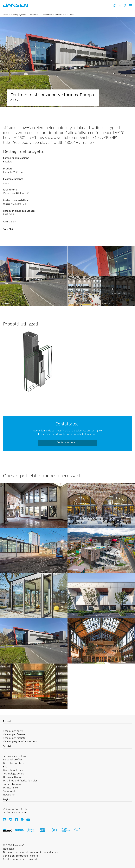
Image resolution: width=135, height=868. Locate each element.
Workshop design (13, 770)
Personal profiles (13, 760)
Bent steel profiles (14, 763)
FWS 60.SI (9, 215)
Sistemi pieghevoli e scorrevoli (21, 742)
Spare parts (10, 791)
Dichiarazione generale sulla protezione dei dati (31, 852)
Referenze (34, 15)
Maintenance (10, 788)
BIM (5, 767)
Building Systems (19, 15)
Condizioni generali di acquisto (21, 859)
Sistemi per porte (13, 731)
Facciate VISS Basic (14, 172)
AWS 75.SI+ (10, 222)
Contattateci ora (66, 443)
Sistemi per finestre (14, 735)
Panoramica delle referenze (54, 15)
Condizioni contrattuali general (21, 856)
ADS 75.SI (9, 229)
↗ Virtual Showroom (15, 813)
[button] (67, 722)
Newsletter (9, 795)
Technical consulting (15, 756)
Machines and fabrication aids (20, 781)
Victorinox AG (11, 193)
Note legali (9, 849)
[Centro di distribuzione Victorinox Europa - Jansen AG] (34, 248)
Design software (12, 777)
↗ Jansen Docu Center (16, 809)
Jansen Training (12, 784)
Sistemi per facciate (14, 738)
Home (6, 15)
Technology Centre (14, 774)
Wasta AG (9, 204)
